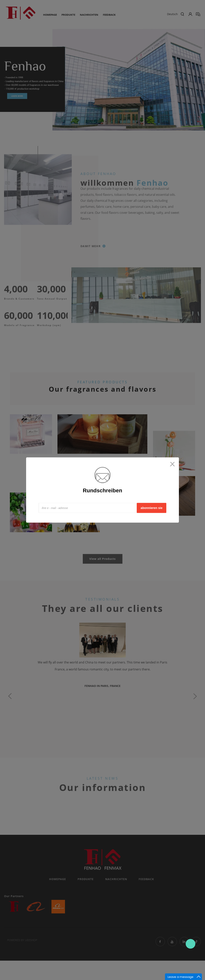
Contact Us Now (190, 944)
